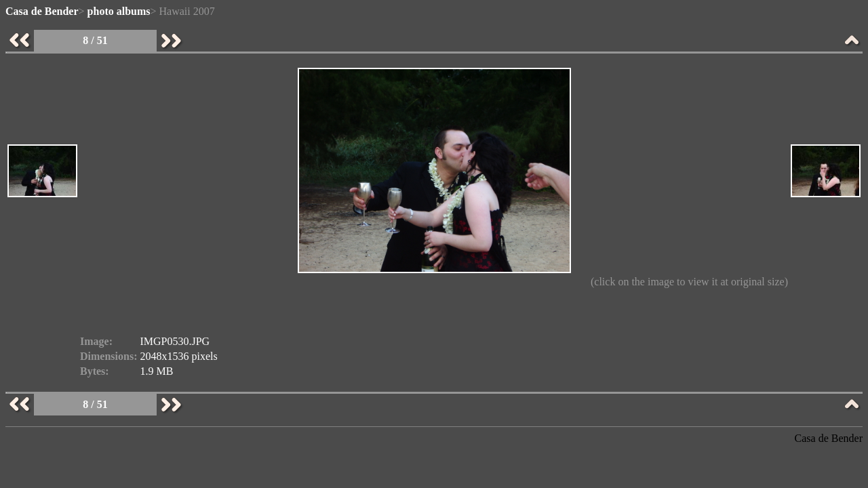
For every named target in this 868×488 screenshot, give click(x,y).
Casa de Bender (42, 11)
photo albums (119, 11)
